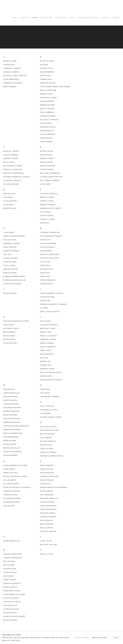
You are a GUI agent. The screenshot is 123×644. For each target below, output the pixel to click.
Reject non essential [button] (99, 638)
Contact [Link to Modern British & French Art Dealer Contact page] (106, 18)
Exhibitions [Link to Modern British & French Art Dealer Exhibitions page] (47, 18)
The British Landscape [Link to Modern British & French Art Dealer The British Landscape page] (88, 18)
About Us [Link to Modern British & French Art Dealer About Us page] (24, 18)
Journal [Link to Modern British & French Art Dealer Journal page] (116, 18)
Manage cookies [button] (81, 638)
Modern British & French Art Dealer (22, 8)
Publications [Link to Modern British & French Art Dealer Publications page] (61, 18)
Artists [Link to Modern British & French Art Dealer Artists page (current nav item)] (35, 18)
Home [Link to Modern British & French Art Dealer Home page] (15, 18)
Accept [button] (116, 638)
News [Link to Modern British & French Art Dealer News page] (73, 18)
